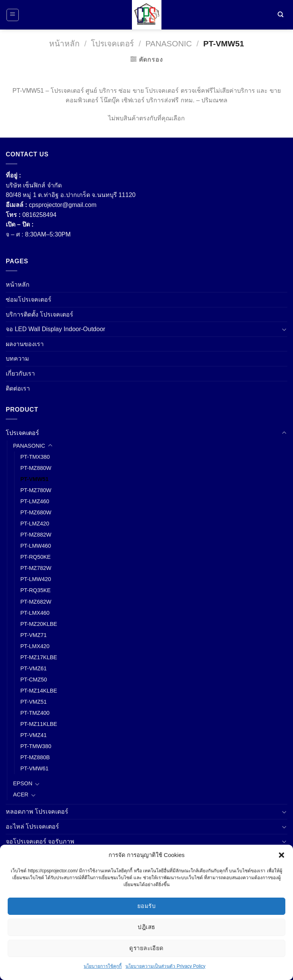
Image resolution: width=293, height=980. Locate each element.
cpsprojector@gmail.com (63, 205)
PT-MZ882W (36, 535)
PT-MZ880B (35, 757)
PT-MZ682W (36, 602)
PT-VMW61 (35, 768)
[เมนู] (13, 15)
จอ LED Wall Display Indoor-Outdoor (55, 329)
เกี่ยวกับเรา (20, 373)
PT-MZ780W (36, 490)
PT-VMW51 (35, 479)
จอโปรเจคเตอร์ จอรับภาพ (40, 841)
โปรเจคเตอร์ (112, 44)
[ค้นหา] (280, 15)
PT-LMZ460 (35, 501)
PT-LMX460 (35, 613)
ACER (21, 795)
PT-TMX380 (35, 457)
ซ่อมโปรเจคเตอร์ (29, 300)
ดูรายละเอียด (146, 948)
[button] (281, 855)
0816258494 (39, 215)
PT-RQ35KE (35, 590)
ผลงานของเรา (25, 344)
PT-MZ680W (36, 512)
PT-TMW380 (36, 746)
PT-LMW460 (36, 546)
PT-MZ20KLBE (39, 624)
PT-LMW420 (36, 579)
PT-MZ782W (36, 568)
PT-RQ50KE (35, 557)
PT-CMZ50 (34, 680)
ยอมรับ (146, 906)
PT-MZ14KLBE (39, 691)
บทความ (17, 359)
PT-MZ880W (36, 468)
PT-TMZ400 (35, 713)
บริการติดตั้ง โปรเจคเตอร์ (40, 314)
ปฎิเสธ (146, 927)
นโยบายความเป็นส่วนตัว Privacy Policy (165, 966)
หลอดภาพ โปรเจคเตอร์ (37, 812)
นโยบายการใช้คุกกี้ (103, 966)
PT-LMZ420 (35, 524)
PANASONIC (169, 44)
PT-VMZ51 (34, 702)
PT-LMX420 (35, 646)
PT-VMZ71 (34, 635)
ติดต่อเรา (18, 388)
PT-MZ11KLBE (39, 724)
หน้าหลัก (64, 44)
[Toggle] (284, 329)
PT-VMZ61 (34, 668)
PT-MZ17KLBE (39, 657)
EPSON (23, 783)
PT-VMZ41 (34, 735)
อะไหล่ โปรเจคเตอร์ (32, 827)
